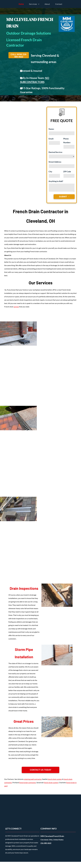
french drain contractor (28, 783)
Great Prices (24, 721)
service (16, 307)
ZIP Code (67, 172)
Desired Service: (56, 152)
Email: (51, 139)
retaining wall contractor (33, 779)
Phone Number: (67, 141)
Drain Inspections (24, 588)
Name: (51, 129)
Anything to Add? (56, 181)
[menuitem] (21, 4)
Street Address (55, 162)
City (50, 172)
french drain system (55, 779)
